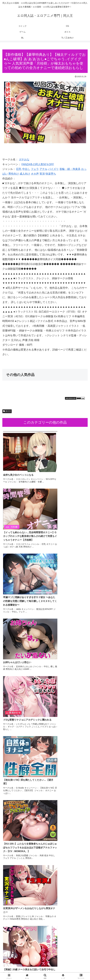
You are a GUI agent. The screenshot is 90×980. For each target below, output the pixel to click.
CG (45, 966)
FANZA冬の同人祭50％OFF (38, 164)
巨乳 (19, 169)
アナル (43, 169)
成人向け (25, 174)
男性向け (14, 174)
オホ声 (35, 174)
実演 (42, 174)
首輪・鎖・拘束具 (70, 169)
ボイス (7, 411)
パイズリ (53, 169)
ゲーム (74, 966)
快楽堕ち (51, 174)
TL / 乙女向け (74, 971)
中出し (26, 169)
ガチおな (24, 159)
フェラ (35, 169)
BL (45, 971)
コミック (16, 966)
